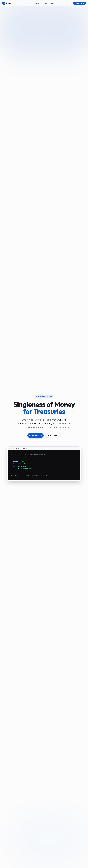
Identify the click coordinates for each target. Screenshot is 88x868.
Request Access (80, 3)
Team (52, 3)
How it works (35, 3)
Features (45, 3)
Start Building (36, 435)
